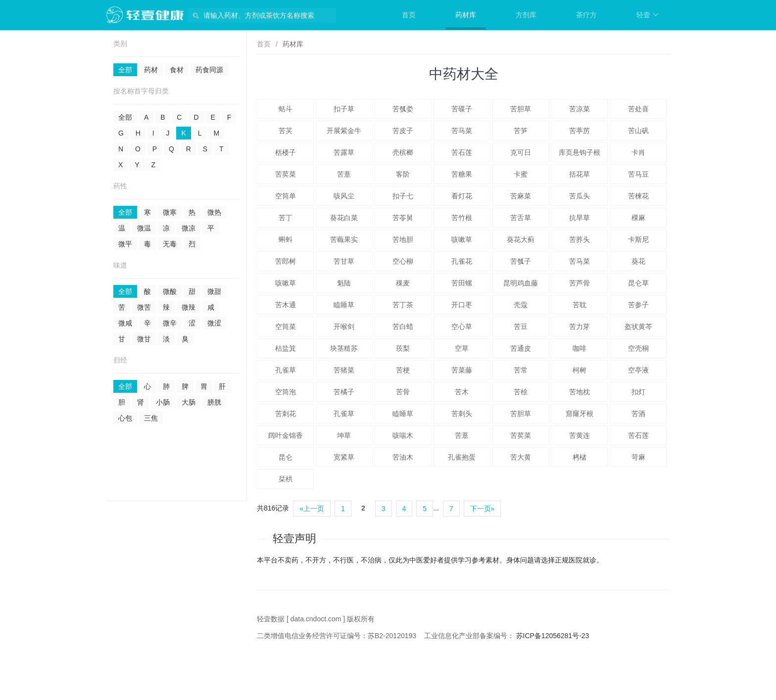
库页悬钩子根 (580, 152)
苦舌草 (521, 218)
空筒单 (286, 196)
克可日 (521, 152)
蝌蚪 (286, 239)
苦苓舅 (403, 218)
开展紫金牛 (344, 131)
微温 (144, 228)
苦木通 (286, 305)
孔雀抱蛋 (462, 457)
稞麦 (403, 283)
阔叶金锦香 (286, 435)
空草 (462, 348)
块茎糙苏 (344, 348)
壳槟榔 (403, 152)
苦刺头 (462, 414)
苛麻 (638, 457)
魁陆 (344, 283)
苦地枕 (580, 392)
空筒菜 (286, 327)
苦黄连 (580, 435)
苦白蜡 (403, 327)
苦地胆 (403, 239)
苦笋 (521, 131)
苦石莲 (462, 152)
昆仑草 (638, 283)
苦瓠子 (521, 261)
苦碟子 (462, 109)
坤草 (344, 435)
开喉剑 (344, 327)
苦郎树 (286, 261)
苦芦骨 (580, 283)
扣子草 (344, 109)
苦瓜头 (580, 196)
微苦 (144, 307)
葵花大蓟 (521, 239)
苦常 (521, 370)
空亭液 (638, 370)
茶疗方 (586, 15)
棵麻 (638, 218)
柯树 (580, 370)
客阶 (403, 174)
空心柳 (403, 261)
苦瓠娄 (403, 109)
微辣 (189, 307)
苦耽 (580, 305)
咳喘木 (403, 435)
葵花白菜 (344, 218)
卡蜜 (521, 174)
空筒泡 (286, 392)
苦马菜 (462, 131)
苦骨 (403, 392)
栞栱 (286, 479)
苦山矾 (638, 131)
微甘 (144, 339)
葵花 (638, 261)
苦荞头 (580, 239)
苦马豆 (638, 174)
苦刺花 (286, 414)
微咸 (125, 323)
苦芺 (286, 131)
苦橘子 (344, 392)
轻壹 (648, 15)
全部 (125, 70)
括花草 (580, 174)
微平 (125, 244)
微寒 (170, 212)
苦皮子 (403, 131)
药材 (151, 70)
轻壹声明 (294, 538)
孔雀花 (462, 261)
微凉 (189, 228)
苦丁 (286, 218)
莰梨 (403, 348)
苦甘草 (344, 261)
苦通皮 (521, 348)
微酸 (170, 291)
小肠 (163, 402)
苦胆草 (521, 109)
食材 (177, 70)
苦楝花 (638, 196)
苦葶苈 (580, 131)
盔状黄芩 (638, 327)
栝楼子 (286, 152)
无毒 (170, 244)
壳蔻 (521, 305)
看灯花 (462, 196)
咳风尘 (344, 196)
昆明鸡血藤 (521, 283)
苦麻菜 (521, 196)
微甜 (214, 291)
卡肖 (638, 152)
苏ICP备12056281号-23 (553, 636)
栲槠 (580, 457)
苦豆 (521, 327)
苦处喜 (638, 109)
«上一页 (312, 509)
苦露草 (344, 152)
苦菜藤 (462, 370)
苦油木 (403, 457)
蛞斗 (286, 109)
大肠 (189, 402)
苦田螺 (462, 283)
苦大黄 (521, 457)
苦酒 (638, 414)
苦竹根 (462, 218)
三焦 (151, 418)
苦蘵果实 (344, 239)
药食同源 (209, 70)
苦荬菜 (286, 174)
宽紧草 (344, 457)
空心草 (462, 327)
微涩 (214, 323)
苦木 (462, 392)
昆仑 (286, 457)
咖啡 (580, 348)
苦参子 (638, 305)
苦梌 (521, 392)
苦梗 (403, 370)
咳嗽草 (462, 239)
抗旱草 (580, 218)
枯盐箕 (286, 348)
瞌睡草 (344, 305)
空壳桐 (638, 348)
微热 (214, 212)
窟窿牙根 (580, 414)
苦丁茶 (403, 305)
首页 (409, 15)
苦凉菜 (580, 109)
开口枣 (462, 305)
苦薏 (344, 174)
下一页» (483, 509)
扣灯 (638, 392)
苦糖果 (462, 174)
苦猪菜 (344, 370)
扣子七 (403, 196)
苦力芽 (580, 327)
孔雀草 (286, 370)
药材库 (466, 15)
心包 (125, 418)
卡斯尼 (638, 239)
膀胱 (214, 402)
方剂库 (526, 15)
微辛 (170, 323)
